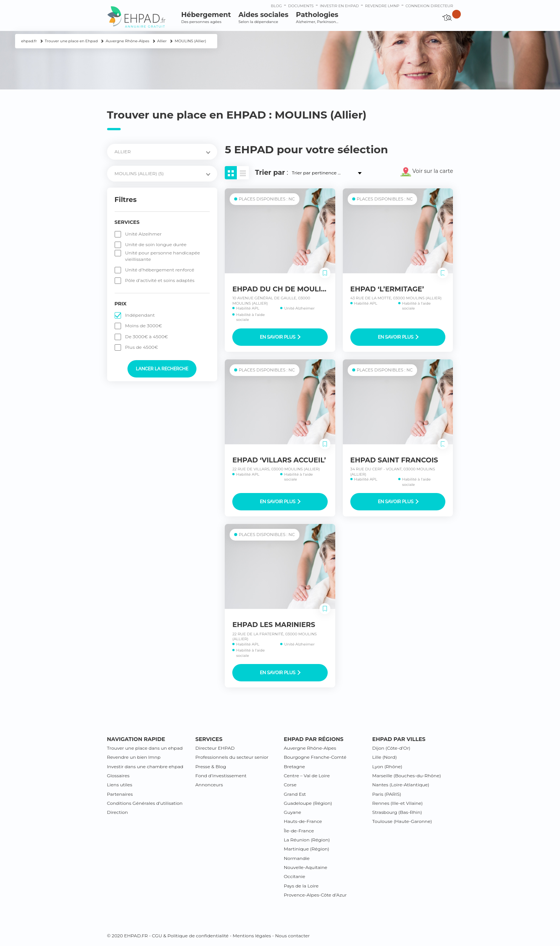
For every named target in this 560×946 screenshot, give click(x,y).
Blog (276, 6)
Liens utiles (120, 785)
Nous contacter (292, 936)
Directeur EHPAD (215, 748)
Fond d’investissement (221, 776)
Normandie (297, 858)
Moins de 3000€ (144, 326)
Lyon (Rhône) (387, 767)
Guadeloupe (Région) (308, 803)
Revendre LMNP (382, 6)
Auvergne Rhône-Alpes (310, 748)
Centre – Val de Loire (307, 776)
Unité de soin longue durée (156, 244)
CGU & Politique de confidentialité (190, 936)
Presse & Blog (211, 767)
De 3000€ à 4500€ (147, 337)
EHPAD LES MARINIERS (274, 625)
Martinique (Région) (307, 849)
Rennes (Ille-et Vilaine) (397, 803)
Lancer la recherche (162, 369)
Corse (290, 785)
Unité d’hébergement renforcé (160, 270)
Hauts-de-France (303, 821)
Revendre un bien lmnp (134, 757)
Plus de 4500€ (142, 347)
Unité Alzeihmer (143, 234)
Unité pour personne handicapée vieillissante (163, 256)
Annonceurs (209, 785)
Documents (301, 6)
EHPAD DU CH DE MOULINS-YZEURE (297, 289)
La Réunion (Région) (307, 840)
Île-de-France (299, 831)
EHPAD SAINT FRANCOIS (394, 460)
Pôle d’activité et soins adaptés (160, 280)
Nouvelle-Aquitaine (306, 867)
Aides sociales (263, 18)
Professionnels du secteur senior (232, 757)
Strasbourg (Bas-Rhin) (397, 812)
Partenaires (120, 794)
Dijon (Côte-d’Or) (391, 748)
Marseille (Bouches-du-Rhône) (407, 776)
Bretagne (295, 767)
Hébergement (206, 18)
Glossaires (118, 776)
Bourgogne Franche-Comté (315, 757)
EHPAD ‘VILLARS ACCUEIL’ (279, 460)
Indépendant (140, 315)
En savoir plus (280, 337)
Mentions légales (252, 936)
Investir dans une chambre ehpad (145, 767)
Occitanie (295, 876)
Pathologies (317, 18)
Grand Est (295, 794)
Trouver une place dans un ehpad (145, 748)
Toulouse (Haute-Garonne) (402, 821)
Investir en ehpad (339, 6)
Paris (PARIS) (387, 794)
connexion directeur (429, 6)
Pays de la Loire (301, 886)
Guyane (293, 812)
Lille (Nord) (384, 757)
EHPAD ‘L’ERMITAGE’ (387, 289)
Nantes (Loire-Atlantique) (401, 785)
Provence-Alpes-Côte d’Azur (315, 895)
